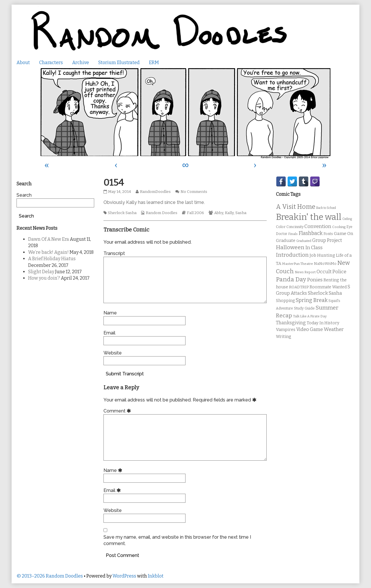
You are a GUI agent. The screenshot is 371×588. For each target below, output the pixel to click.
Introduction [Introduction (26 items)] (292, 255)
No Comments (194, 192)
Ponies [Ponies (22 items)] (315, 280)
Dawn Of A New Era (49, 239)
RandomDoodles (155, 192)
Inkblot (156, 576)
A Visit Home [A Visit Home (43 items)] (296, 207)
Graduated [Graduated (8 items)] (304, 241)
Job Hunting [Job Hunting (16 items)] (322, 255)
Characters (51, 63)
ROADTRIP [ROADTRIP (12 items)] (299, 287)
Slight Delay (41, 272)
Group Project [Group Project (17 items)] (327, 240)
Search (24, 195)
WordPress (124, 576)
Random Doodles (162, 213)
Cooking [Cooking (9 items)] (339, 227)
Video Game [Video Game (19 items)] (310, 329)
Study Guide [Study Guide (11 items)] (304, 308)
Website (113, 353)
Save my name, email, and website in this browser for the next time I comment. (177, 540)
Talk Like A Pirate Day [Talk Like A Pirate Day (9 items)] (310, 316)
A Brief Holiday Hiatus (52, 259)
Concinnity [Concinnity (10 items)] (295, 227)
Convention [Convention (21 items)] (318, 226)
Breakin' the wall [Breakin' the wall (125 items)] (309, 217)
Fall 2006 (195, 213)
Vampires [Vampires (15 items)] (286, 330)
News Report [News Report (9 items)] (305, 272)
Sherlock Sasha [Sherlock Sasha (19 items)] (325, 293)
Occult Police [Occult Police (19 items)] (331, 272)
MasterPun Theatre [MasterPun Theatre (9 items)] (298, 264)
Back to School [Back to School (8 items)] (326, 208)
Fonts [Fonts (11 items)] (328, 234)
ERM (154, 63)
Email (109, 333)
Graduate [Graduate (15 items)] (286, 240)
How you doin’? (44, 278)
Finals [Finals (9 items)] (293, 234)
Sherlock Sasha (122, 213)
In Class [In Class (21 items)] (314, 248)
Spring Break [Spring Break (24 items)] (312, 300)
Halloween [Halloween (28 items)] (290, 247)
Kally (229, 213)
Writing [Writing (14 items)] (284, 337)
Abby (219, 213)
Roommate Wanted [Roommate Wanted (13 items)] (328, 287)
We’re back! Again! (48, 252)
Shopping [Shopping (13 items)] (285, 301)
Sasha (241, 213)
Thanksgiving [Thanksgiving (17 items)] (291, 323)
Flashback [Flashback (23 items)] (311, 233)
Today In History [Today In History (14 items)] (323, 323)
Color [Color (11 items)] (281, 227)
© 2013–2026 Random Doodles (50, 576)
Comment (118, 411)
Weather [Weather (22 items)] (334, 329)
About (23, 63)
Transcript (114, 253)
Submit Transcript (125, 374)
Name (110, 313)
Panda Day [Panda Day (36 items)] (291, 279)
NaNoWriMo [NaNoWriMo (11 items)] (325, 264)
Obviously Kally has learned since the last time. (154, 202)
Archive (81, 63)
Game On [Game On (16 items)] (344, 234)
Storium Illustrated (119, 63)
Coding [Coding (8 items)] (347, 219)
